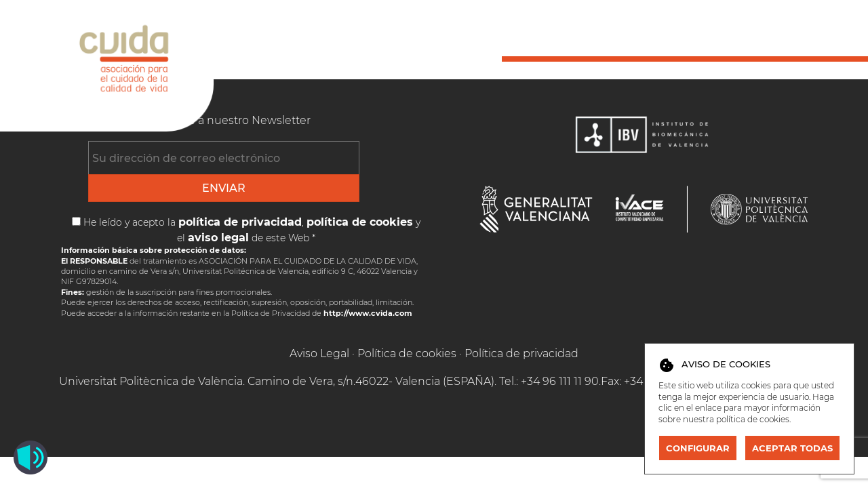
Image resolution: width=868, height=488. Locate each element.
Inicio (520, 32)
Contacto (818, 32)
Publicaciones (702, 32)
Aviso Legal (319, 353)
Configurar (698, 448)
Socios (596, 32)
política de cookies (753, 419)
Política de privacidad (521, 353)
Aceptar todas (792, 448)
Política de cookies (407, 353)
